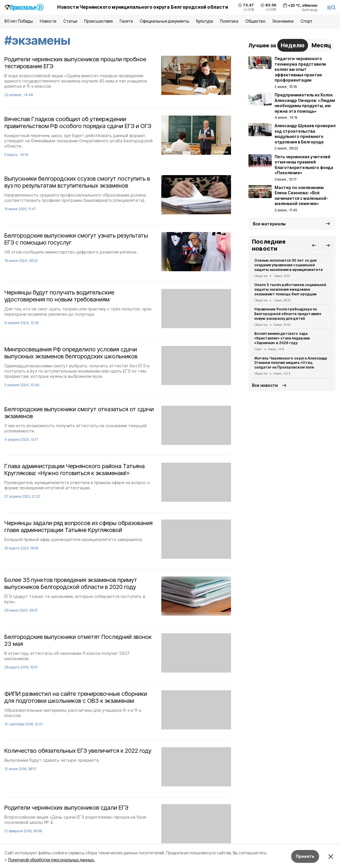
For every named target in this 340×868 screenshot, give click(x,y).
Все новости (265, 385)
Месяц (321, 45)
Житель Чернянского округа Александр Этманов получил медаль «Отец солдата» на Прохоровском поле (291, 363)
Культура (205, 21)
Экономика (283, 21)
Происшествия (99, 21)
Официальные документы (164, 21)
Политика (229, 21)
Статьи (70, 21)
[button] (314, 245)
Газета (126, 21)
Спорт (306, 21)
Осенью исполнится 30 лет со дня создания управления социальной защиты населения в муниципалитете (289, 265)
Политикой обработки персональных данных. (52, 860)
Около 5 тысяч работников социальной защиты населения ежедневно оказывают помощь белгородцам (290, 289)
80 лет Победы (19, 21)
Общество (255, 21)
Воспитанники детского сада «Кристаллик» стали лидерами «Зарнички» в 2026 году (282, 338)
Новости (48, 21)
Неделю (293, 45)
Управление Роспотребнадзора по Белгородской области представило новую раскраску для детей (288, 314)
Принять (305, 856)
